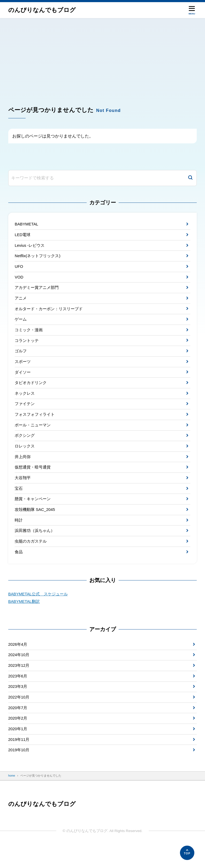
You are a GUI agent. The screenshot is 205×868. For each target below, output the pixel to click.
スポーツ (23, 369)
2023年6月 (18, 695)
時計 (19, 536)
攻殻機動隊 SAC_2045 (36, 524)
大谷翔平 (23, 491)
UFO (19, 269)
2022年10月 (19, 718)
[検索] (190, 178)
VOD (19, 280)
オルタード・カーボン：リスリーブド (51, 313)
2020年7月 (18, 728)
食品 (19, 569)
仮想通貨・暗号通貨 (34, 480)
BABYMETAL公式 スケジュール (40, 611)
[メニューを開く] (192, 10)
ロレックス (25, 458)
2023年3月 (18, 706)
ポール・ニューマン (34, 436)
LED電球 (23, 235)
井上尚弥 (23, 469)
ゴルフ (21, 358)
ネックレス (25, 402)
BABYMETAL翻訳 (25, 619)
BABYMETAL (27, 225)
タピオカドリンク (32, 391)
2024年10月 (19, 673)
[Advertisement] (103, 58)
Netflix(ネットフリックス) (39, 258)
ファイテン (25, 413)
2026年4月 (18, 662)
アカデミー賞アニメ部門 (38, 291)
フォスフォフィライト (36, 424)
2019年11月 (19, 762)
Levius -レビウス (31, 247)
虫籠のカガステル (32, 558)
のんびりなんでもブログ (43, 10)
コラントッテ (27, 347)
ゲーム (21, 324)
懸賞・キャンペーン (34, 513)
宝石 (19, 502)
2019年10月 (19, 773)
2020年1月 (18, 751)
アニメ (21, 302)
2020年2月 (18, 740)
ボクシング (25, 447)
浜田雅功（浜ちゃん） (36, 547)
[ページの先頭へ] (187, 853)
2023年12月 (19, 684)
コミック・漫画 (30, 336)
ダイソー (23, 380)
